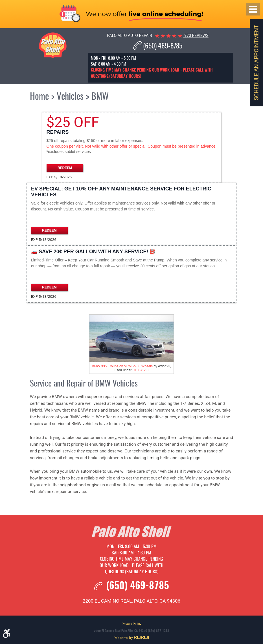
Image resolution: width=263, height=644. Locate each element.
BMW (100, 97)
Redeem (65, 168)
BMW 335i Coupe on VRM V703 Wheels (122, 366)
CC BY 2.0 (140, 370)
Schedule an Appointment (256, 62)
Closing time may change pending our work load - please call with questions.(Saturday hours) (131, 566)
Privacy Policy (131, 624)
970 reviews (196, 35)
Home (39, 97)
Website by (131, 638)
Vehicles (70, 97)
